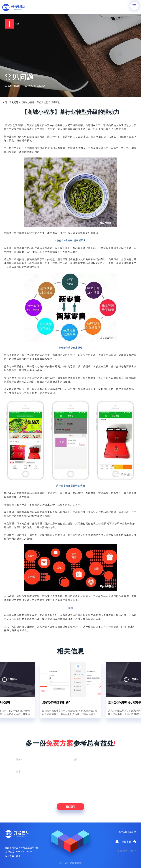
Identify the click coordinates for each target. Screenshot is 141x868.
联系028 (132, 832)
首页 (5, 102)
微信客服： (129, 842)
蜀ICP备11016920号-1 (127, 851)
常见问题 (14, 102)
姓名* (19, 759)
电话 (75, 759)
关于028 (123, 832)
